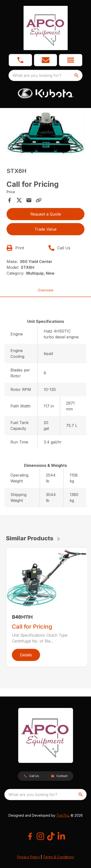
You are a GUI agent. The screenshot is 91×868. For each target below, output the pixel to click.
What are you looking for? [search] (37, 75)
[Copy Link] (39, 200)
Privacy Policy (29, 857)
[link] (20, 60)
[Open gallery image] (46, 133)
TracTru (62, 815)
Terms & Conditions (58, 857)
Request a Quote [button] (46, 214)
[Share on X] (19, 200)
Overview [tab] (46, 290)
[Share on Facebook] (9, 200)
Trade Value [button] (45, 229)
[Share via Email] (29, 200)
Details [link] (26, 655)
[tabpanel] (46, 134)
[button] (46, 60)
